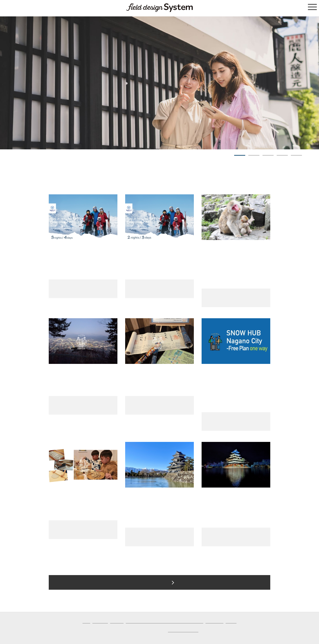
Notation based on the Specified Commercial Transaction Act (165, 622)
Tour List (155, 582)
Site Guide (117, 622)
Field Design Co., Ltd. (183, 631)
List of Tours (100, 622)
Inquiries (231, 622)
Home (86, 622)
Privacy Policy (214, 622)
